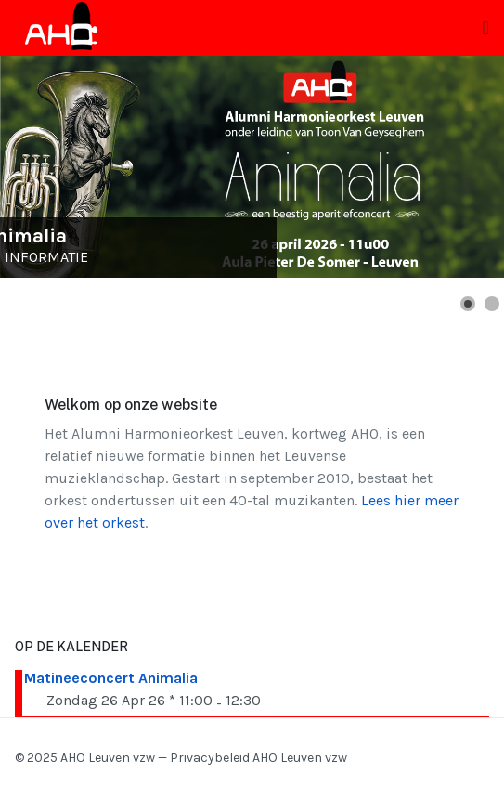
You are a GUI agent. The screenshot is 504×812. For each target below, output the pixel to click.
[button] (468, 304)
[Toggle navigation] (486, 28)
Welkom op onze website (131, 405)
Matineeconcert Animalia (111, 678)
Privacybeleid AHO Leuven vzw (258, 758)
